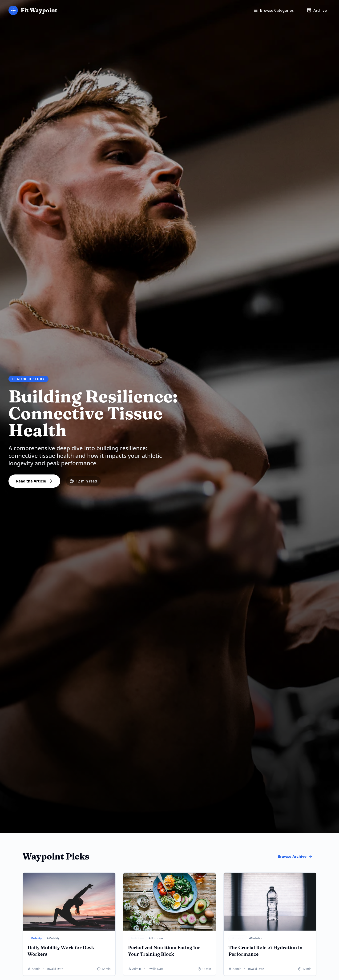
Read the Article (34, 481)
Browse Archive (295, 856)
